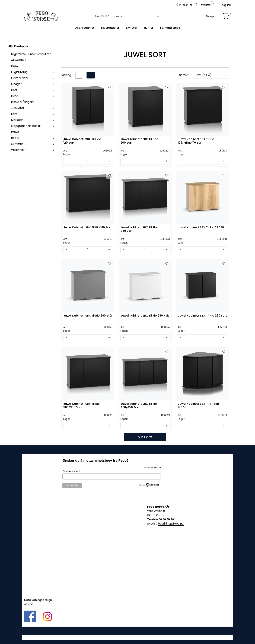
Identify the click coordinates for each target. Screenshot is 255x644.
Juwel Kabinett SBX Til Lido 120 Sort (82, 141)
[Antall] (88, 161)
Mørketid (17, 120)
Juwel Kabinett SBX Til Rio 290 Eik (201, 228)
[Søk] (125, 16)
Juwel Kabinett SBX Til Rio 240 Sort (139, 229)
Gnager (16, 84)
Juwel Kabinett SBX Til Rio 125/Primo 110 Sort (196, 141)
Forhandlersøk (170, 28)
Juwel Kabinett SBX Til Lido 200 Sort (139, 141)
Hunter (149, 28)
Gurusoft (128, 637)
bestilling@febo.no (171, 524)
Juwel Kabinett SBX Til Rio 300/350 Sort (82, 406)
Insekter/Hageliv (23, 102)
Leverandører (110, 28)
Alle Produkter (85, 28)
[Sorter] (211, 75)
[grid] (91, 75)
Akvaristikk (19, 60)
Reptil (15, 138)
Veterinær (18, 150)
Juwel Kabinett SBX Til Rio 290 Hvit (145, 316)
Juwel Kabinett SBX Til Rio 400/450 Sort (139, 406)
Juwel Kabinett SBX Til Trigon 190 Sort (198, 406)
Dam (14, 66)
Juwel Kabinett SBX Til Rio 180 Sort (87, 228)
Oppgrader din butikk (26, 126)
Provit (15, 132)
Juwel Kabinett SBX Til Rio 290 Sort (202, 316)
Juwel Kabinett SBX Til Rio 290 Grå (87, 316)
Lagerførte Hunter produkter (31, 54)
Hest (14, 90)
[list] (79, 75)
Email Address (71, 471)
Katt (14, 114)
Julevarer (18, 108)
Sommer (17, 144)
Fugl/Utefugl (20, 72)
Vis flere (145, 437)
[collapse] (53, 60)
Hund (15, 96)
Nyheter (132, 28)
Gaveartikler (20, 78)
